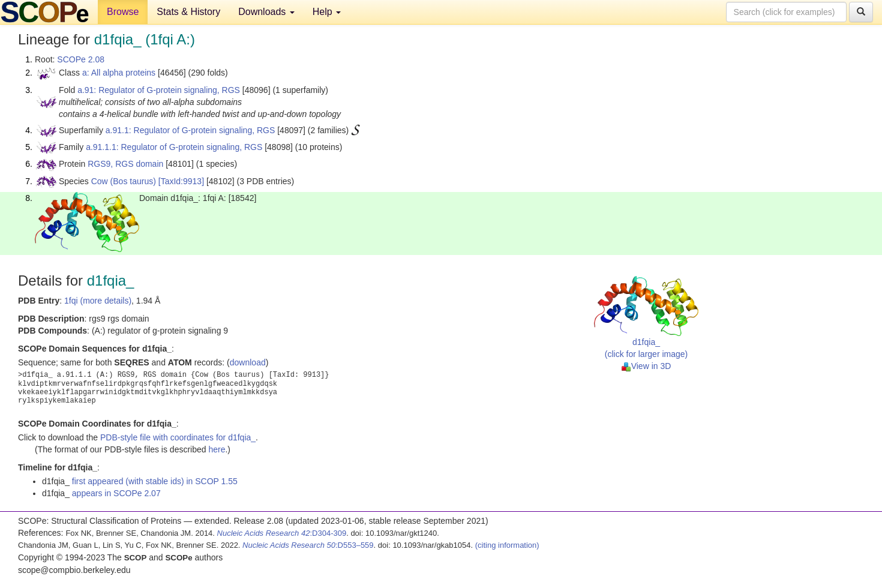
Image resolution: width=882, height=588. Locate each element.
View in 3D (646, 366)
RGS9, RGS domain (125, 164)
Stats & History (188, 12)
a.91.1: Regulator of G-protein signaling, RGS (190, 130)
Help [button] (327, 12)
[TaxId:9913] (181, 181)
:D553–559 (308, 545)
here (217, 449)
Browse (123, 12)
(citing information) (507, 545)
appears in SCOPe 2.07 (116, 493)
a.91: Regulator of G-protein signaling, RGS (159, 90)
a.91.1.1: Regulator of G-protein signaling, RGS (174, 147)
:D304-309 (282, 533)
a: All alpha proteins (119, 73)
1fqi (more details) (98, 301)
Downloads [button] (266, 12)
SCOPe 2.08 (81, 59)
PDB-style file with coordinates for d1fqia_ (178, 437)
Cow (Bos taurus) (124, 181)
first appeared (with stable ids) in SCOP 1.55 (155, 481)
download (248, 362)
